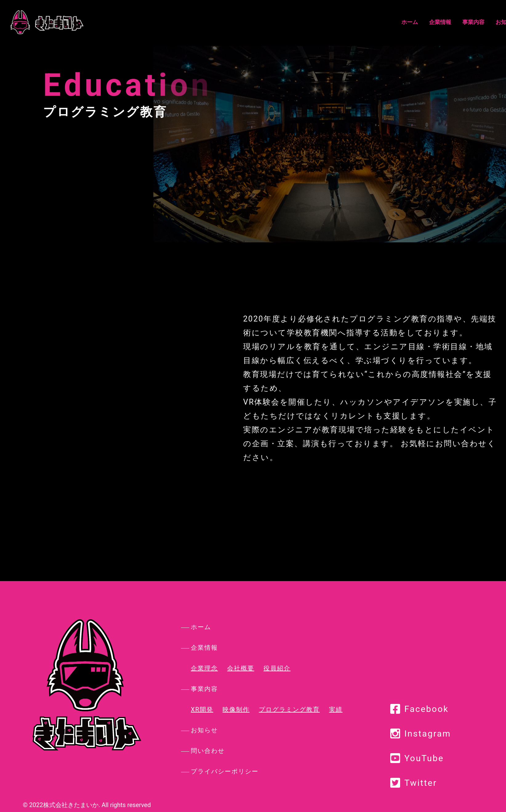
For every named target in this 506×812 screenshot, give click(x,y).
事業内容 (310, 22)
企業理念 (204, 668)
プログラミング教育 (289, 709)
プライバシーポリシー (225, 771)
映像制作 (236, 709)
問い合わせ (208, 751)
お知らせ (343, 22)
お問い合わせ (382, 22)
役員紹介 (277, 668)
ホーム (246, 22)
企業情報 (276, 22)
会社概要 (241, 668)
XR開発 (202, 709)
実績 (336, 709)
